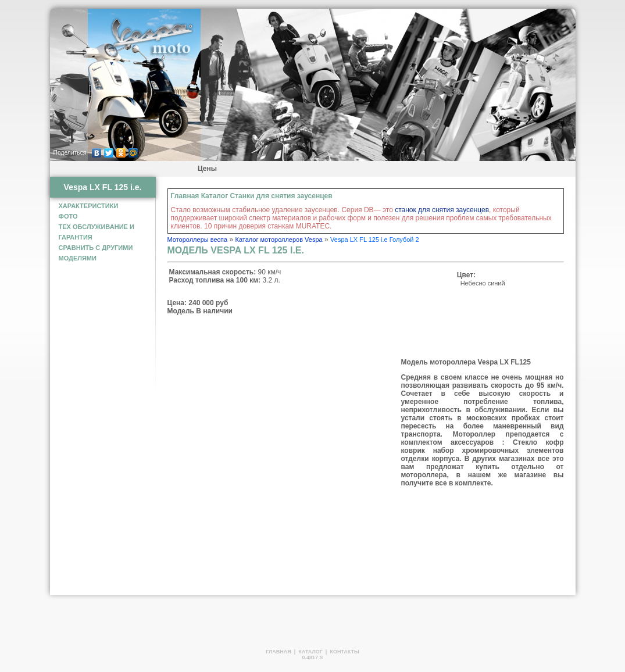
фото (68, 216)
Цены (207, 169)
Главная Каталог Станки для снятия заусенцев (252, 196)
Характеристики (89, 206)
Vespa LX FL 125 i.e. (103, 187)
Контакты (344, 652)
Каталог (310, 652)
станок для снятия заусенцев (442, 210)
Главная (278, 652)
